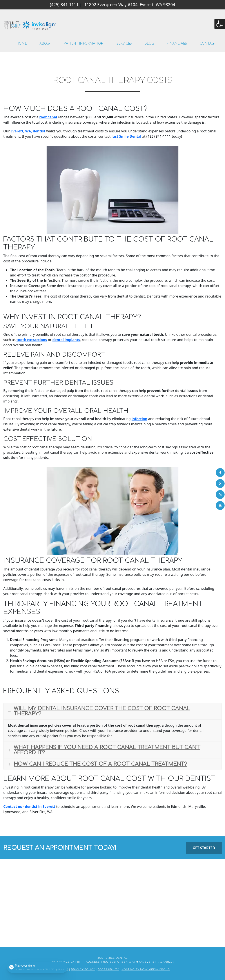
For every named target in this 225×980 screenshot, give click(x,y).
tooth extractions (32, 340)
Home (22, 43)
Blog (149, 43)
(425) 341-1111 (64, 5)
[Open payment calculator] (37, 967)
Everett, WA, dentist (28, 131)
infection (139, 419)
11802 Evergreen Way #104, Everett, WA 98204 (130, 5)
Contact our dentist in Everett (29, 807)
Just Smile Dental (126, 136)
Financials (177, 43)
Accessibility (108, 969)
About (45, 43)
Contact (208, 43)
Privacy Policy (83, 969)
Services (124, 43)
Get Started (204, 848)
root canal (48, 117)
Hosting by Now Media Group (146, 969)
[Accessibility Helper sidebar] (220, 24)
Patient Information (84, 43)
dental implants (66, 340)
